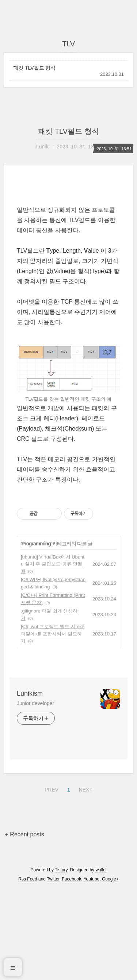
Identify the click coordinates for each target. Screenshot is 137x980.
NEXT (85, 880)
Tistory (61, 961)
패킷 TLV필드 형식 (34, 68)
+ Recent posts (25, 925)
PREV (51, 880)
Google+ (110, 970)
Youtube (92, 970)
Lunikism (30, 785)
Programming (36, 635)
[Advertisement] (68, 243)
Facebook (72, 970)
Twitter (53, 970)
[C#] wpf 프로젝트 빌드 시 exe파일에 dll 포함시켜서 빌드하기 (53, 725)
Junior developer (35, 794)
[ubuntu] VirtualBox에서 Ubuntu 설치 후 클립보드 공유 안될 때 (53, 655)
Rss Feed (28, 970)
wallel (101, 961)
